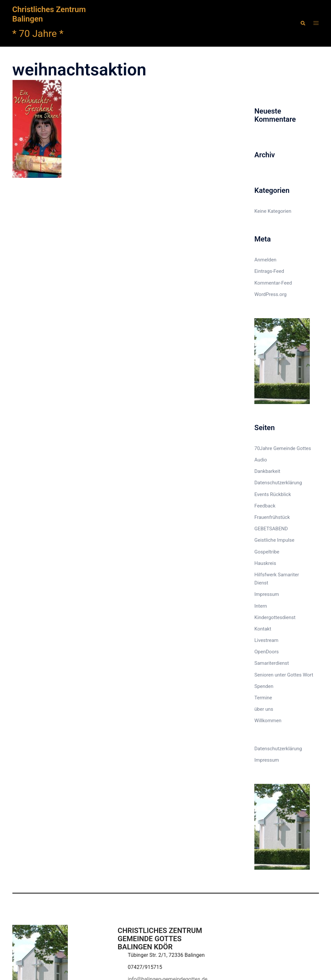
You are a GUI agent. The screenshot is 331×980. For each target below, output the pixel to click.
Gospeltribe (267, 552)
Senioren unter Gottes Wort (284, 675)
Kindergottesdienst (275, 617)
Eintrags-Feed (269, 271)
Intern (261, 606)
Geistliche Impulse (274, 540)
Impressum (267, 594)
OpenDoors (267, 652)
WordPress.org (271, 294)
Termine (263, 698)
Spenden (264, 686)
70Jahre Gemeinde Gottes (283, 448)
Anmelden (265, 260)
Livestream (266, 640)
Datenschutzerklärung (278, 483)
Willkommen (268, 721)
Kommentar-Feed (273, 283)
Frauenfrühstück (272, 517)
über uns (264, 709)
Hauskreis (265, 563)
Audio (261, 460)
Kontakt (263, 629)
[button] (303, 23)
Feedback (265, 506)
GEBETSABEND (271, 529)
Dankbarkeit (267, 471)
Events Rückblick (273, 494)
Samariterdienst (272, 663)
